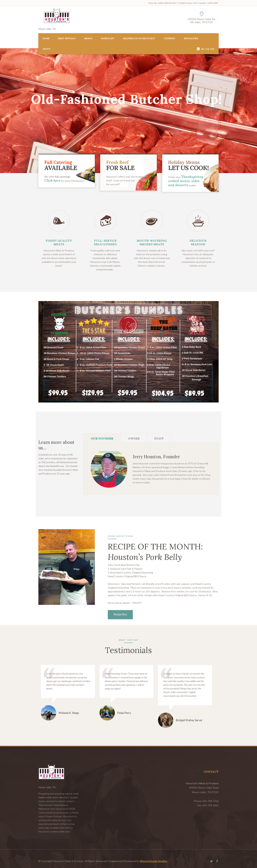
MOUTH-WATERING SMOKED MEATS (152, 242)
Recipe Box (120, 614)
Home (46, 38)
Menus (88, 38)
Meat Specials (67, 38)
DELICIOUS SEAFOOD (198, 242)
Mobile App (108, 38)
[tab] (102, 438)
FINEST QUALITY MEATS (59, 242)
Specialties (191, 38)
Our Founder (102, 438)
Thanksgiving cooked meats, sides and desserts (186, 181)
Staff (159, 438)
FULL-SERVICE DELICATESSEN (105, 242)
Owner (134, 438)
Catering (169, 38)
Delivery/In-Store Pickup (139, 38)
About (47, 49)
